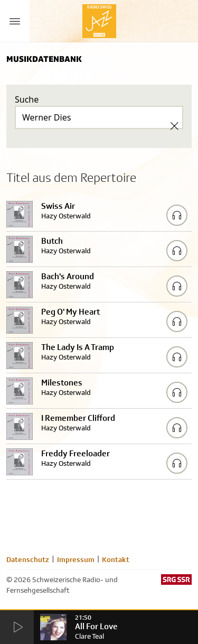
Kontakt (116, 559)
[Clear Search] (174, 126)
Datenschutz (28, 559)
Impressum (76, 559)
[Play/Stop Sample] (177, 215)
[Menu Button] (15, 21)
